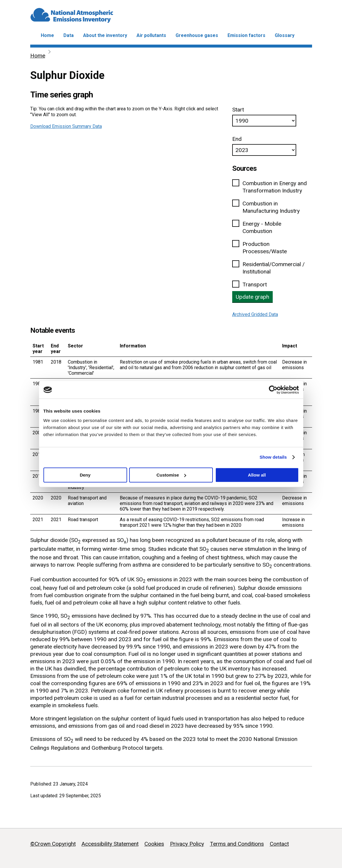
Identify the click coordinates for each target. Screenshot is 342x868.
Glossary (285, 35)
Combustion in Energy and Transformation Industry (275, 187)
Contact (279, 844)
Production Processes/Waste (265, 248)
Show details (273, 457)
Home (47, 35)
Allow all (257, 475)
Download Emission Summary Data (66, 126)
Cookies (154, 844)
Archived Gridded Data (255, 314)
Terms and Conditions (237, 844)
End (237, 139)
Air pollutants (151, 35)
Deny (85, 475)
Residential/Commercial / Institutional (274, 268)
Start (238, 110)
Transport (255, 284)
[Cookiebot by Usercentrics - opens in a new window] (273, 390)
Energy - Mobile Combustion (262, 227)
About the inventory (105, 35)
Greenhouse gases (197, 35)
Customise (171, 475)
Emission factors (246, 35)
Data (69, 35)
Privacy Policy (187, 844)
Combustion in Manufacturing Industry (271, 207)
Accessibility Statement (110, 844)
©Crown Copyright (53, 844)
